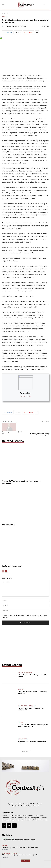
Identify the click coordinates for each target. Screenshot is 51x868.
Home (4, 13)
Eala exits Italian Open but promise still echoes (19, 833)
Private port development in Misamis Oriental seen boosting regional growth (39, 427)
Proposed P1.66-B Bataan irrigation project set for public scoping (33, 718)
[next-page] (6, 564)
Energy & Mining (22, 732)
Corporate (21, 682)
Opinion (9, 13)
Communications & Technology (27, 699)
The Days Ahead (8, 518)
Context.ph (10, 26)
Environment (21, 715)
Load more (25, 745)
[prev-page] (3, 564)
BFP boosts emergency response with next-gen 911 (20, 848)
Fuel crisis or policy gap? (12, 559)
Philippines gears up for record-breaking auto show (20, 840)
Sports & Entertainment (25, 666)
